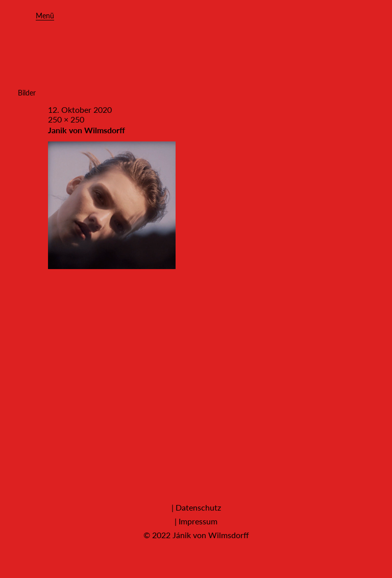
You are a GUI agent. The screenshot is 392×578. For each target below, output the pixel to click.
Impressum (198, 521)
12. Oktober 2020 (80, 110)
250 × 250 (66, 119)
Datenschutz (198, 507)
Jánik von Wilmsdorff (211, 535)
